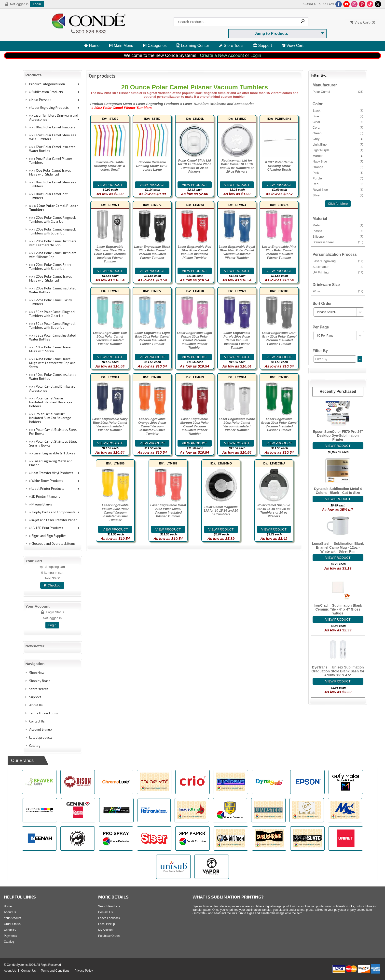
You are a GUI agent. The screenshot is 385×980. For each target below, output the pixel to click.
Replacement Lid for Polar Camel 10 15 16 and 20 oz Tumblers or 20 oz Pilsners (237, 166)
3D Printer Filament (46, 496)
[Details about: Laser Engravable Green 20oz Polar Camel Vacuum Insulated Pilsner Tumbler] (279, 443)
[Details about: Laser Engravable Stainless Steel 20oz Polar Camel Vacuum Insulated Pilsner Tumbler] (110, 271)
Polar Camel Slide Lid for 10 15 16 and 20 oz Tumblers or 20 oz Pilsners (194, 166)
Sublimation (338, 267)
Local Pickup (107, 924)
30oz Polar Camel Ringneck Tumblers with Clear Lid (52, 314)
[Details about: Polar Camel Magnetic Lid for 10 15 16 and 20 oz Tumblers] (221, 529)
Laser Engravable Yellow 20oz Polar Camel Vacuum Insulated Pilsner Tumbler (115, 512)
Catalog (35, 746)
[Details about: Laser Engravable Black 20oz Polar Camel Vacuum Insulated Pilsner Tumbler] (152, 271)
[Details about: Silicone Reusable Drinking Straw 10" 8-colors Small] (110, 185)
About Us (36, 705)
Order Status (12, 924)
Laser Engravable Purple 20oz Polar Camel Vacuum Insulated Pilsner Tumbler (237, 340)
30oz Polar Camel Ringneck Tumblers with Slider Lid (52, 326)
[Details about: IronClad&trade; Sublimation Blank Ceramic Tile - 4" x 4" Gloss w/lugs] (338, 619)
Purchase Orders (109, 936)
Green (338, 133)
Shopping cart (55, 567)
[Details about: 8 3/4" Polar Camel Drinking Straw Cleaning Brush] (279, 185)
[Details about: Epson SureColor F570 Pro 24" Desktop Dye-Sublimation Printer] (338, 446)
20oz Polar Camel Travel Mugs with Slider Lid (50, 278)
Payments (10, 936)
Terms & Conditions (44, 713)
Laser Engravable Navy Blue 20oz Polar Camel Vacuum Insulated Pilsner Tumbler (110, 424)
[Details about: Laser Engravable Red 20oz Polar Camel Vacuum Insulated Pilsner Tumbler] (195, 271)
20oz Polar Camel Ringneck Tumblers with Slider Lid (52, 231)
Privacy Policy (84, 971)
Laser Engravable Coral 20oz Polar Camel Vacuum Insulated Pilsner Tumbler (168, 511)
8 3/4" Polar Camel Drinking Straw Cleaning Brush (279, 166)
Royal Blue (338, 190)
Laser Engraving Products (50, 108)
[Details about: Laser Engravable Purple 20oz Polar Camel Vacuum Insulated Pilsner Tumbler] (237, 357)
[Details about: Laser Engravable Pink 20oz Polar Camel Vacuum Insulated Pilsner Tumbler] (279, 271)
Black (338, 110)
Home (92, 46)
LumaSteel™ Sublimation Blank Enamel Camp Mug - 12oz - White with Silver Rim (338, 547)
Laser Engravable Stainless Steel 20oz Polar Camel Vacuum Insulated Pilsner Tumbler (110, 254)
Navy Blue (338, 161)
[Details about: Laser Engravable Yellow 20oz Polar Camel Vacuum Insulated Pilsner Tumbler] (115, 529)
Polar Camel (338, 92)
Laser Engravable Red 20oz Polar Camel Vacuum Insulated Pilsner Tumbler (195, 252)
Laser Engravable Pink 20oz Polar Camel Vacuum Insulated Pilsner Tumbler (279, 252)
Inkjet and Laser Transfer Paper (54, 520)
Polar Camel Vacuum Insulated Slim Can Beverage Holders (50, 418)
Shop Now (37, 673)
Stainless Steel (338, 242)
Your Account (13, 918)
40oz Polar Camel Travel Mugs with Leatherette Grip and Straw (52, 363)
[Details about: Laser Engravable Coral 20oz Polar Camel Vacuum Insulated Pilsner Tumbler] (168, 529)
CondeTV (10, 930)
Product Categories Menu (48, 84)
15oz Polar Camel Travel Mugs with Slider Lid (50, 172)
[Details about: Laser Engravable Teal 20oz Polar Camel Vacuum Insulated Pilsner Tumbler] (110, 357)
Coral (338, 127)
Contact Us (37, 721)
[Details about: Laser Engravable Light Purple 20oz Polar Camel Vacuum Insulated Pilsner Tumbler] (195, 357)
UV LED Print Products (47, 528)
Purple (338, 178)
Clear (338, 122)
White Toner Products (47, 481)
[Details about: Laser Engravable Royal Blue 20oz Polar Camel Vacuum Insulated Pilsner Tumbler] (237, 271)
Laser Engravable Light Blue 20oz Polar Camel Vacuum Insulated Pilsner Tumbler (152, 338)
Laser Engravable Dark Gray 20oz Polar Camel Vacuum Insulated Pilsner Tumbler (279, 338)
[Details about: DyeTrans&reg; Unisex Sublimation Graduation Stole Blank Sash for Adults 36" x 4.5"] (338, 681)
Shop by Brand (40, 681)
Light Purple (338, 150)
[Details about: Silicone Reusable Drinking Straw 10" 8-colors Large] (152, 185)
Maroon (338, 156)
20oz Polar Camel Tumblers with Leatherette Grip (53, 243)
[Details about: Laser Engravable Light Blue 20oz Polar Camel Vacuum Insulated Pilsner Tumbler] (152, 357)
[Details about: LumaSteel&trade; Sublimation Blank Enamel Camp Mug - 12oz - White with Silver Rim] (338, 558)
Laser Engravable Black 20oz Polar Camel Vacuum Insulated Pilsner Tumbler (152, 252)
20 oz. (338, 291)
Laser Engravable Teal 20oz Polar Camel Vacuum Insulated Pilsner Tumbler (110, 338)
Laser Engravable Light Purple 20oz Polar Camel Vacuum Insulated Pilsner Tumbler (194, 340)
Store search (39, 689)
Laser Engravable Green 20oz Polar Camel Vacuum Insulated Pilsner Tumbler (279, 424)
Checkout (52, 585)
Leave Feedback (109, 918)
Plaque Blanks (42, 504)
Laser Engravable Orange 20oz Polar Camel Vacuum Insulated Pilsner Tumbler (152, 426)
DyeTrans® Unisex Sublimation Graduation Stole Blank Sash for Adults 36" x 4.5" (338, 671)
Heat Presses (41, 100)
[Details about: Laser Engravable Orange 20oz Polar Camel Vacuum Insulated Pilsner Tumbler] (152, 443)
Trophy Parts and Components (54, 512)
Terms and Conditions (55, 971)
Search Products (109, 906)
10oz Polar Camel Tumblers (56, 127)
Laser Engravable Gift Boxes (54, 453)
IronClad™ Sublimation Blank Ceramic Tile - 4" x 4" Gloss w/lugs (338, 609)
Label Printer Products (48, 489)
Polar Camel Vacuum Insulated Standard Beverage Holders (51, 402)
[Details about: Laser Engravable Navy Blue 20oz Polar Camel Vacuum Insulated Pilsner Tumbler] (110, 443)
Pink (338, 173)
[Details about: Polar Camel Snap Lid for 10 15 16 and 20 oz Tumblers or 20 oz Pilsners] (274, 529)
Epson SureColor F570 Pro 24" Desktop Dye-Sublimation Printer (338, 436)
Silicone (338, 236)
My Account (106, 930)
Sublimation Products (47, 92)
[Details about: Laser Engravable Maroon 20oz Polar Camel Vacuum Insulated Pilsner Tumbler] (195, 443)
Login (37, 4)
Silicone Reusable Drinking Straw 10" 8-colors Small (110, 166)
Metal (338, 225)
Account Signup (41, 729)
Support (262, 46)
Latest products (41, 737)
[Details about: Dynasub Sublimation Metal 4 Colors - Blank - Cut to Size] (338, 499)
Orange (338, 167)
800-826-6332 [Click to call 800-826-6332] (91, 32)
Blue (338, 116)
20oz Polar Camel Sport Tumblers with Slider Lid (50, 267)
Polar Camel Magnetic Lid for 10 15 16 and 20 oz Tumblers (221, 510)
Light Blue (338, 144)
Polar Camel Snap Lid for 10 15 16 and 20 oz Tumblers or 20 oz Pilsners (274, 511)
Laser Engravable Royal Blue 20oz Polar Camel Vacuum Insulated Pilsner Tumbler (237, 252)
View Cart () (363, 22)
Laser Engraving (338, 261)
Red (338, 184)
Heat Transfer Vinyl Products (52, 473)
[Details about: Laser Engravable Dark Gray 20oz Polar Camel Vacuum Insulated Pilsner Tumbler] (279, 357)
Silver (338, 195)
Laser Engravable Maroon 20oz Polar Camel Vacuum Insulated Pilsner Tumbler (194, 426)
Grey (338, 139)
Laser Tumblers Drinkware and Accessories (54, 117)
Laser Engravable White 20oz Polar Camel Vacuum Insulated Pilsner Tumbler (237, 424)
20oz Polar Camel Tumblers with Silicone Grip (53, 255)
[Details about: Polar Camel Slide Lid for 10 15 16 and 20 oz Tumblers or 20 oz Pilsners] (195, 185)
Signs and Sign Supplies (49, 536)
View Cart (293, 46)
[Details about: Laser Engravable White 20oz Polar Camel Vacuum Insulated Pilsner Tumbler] (237, 443)
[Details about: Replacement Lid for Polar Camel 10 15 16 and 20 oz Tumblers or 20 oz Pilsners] (237, 185)
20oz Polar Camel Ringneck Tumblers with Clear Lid (52, 219)
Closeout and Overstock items (54, 544)
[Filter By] (335, 359)
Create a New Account (222, 55)
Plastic (338, 231)
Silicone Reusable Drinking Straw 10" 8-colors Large (152, 166)
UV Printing (338, 272)
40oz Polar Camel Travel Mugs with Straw (50, 349)
